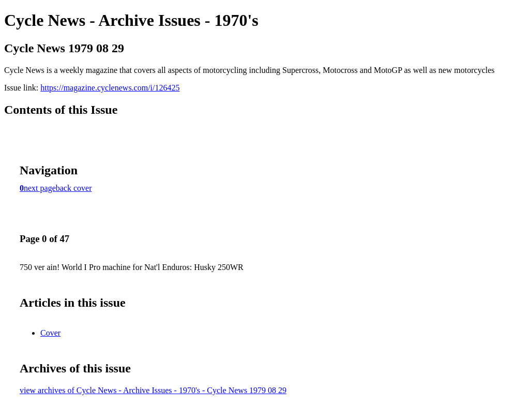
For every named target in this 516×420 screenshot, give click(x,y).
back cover (74, 188)
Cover (50, 333)
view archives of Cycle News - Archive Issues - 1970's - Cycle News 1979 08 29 (153, 390)
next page (40, 188)
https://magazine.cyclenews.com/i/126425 (110, 88)
